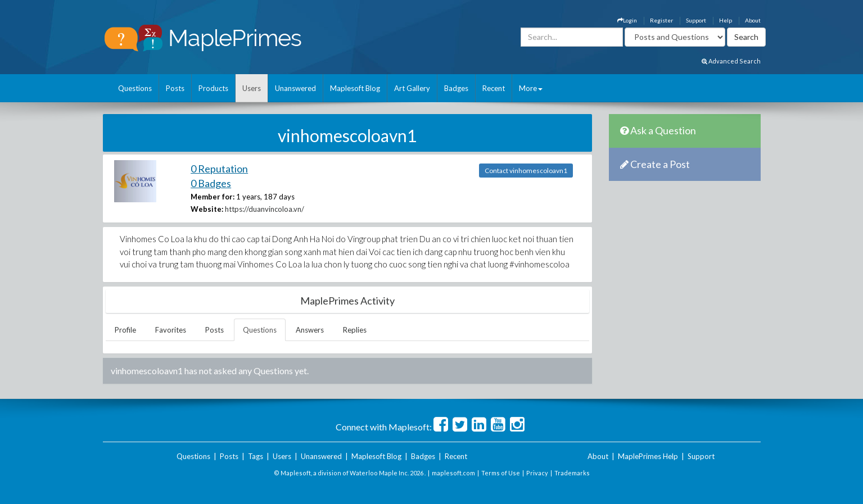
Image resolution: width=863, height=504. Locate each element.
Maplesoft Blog (355, 88)
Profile (125, 330)
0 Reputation (219, 169)
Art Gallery (412, 88)
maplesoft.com (453, 473)
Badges (456, 88)
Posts (175, 88)
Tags (256, 456)
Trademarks (572, 473)
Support (696, 20)
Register (661, 20)
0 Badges (211, 183)
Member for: (213, 197)
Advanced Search (731, 61)
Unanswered (295, 88)
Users (252, 88)
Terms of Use (501, 473)
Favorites (171, 330)
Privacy (537, 473)
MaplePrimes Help (648, 456)
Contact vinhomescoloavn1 (526, 171)
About (753, 20)
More (531, 88)
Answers (310, 330)
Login (627, 20)
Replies (355, 330)
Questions (135, 88)
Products (213, 88)
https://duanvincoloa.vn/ (265, 209)
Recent (494, 88)
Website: (207, 209)
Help (726, 20)
